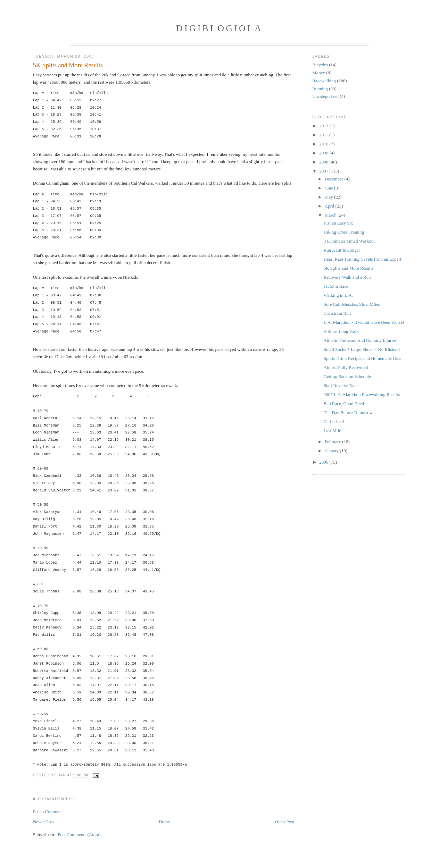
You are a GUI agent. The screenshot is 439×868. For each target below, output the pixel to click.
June (329, 188)
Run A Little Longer (342, 250)
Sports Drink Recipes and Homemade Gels (362, 358)
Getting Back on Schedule (347, 376)
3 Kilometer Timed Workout (349, 241)
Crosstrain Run (337, 313)
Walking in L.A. (338, 295)
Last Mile (332, 431)
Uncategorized (325, 96)
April (330, 206)
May (329, 197)
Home (164, 822)
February (333, 442)
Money (319, 73)
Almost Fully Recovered (346, 367)
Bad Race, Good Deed (344, 403)
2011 (324, 135)
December (335, 179)
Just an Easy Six (338, 223)
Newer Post (43, 822)
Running (320, 89)
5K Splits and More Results (68, 65)
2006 (324, 462)
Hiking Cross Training (344, 232)
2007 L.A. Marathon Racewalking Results (362, 394)
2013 (324, 126)
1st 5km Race (336, 286)
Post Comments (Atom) (79, 835)
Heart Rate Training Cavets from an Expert (363, 259)
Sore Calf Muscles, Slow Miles (352, 304)
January (332, 451)
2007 (324, 171)
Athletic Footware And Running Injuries (360, 340)
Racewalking (324, 81)
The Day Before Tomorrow (348, 412)
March (331, 215)
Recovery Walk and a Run (347, 277)
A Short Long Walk (341, 331)
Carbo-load (334, 422)
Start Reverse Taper (341, 385)
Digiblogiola (219, 28)
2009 (324, 153)
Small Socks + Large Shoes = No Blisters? (362, 349)
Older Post (285, 822)
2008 (324, 162)
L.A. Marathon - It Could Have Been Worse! (364, 322)
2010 (324, 144)
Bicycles (320, 65)
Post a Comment (48, 812)
